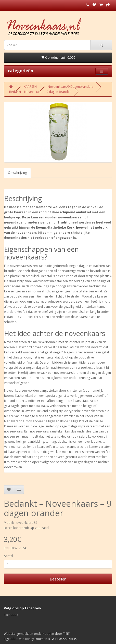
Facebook (11, 615)
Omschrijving (17, 173)
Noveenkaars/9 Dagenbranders (70, 87)
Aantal (8, 556)
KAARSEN (30, 87)
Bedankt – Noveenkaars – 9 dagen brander (40, 92)
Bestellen (58, 579)
